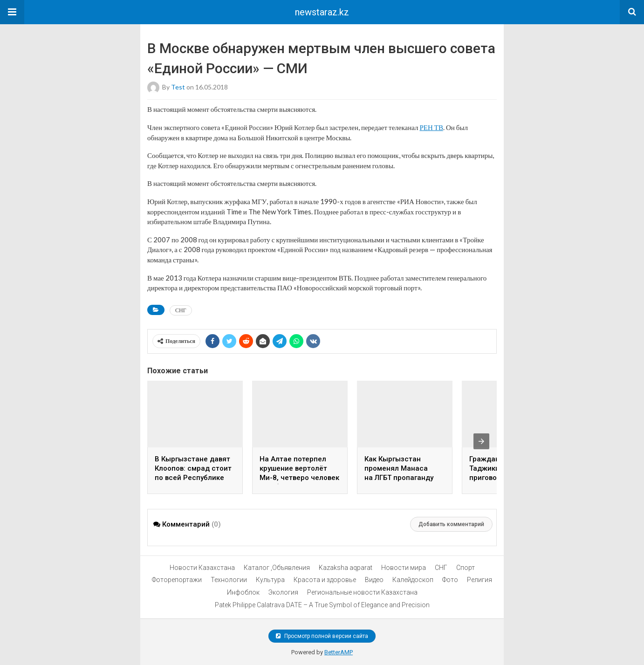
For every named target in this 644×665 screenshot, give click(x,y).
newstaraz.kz (322, 12)
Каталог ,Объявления (277, 568)
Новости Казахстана (202, 568)
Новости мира (404, 568)
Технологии (229, 580)
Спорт (466, 568)
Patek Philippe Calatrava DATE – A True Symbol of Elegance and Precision (322, 605)
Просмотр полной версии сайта (322, 636)
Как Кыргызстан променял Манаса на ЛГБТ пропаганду (399, 468)
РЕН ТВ (431, 127)
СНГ (181, 310)
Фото (450, 580)
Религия (480, 580)
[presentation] (481, 441)
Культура (270, 580)
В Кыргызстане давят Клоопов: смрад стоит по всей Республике (193, 468)
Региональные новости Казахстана (362, 592)
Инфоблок (243, 592)
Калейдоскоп (413, 580)
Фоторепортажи (177, 580)
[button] (12, 12)
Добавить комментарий (451, 524)
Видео (374, 580)
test (178, 87)
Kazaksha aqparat (346, 568)
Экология (283, 592)
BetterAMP (339, 652)
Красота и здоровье (325, 580)
